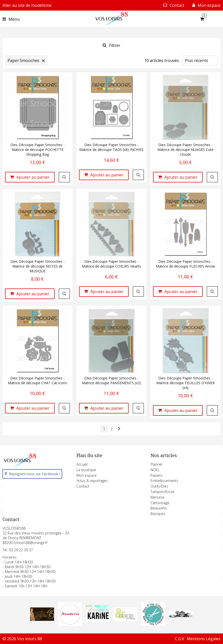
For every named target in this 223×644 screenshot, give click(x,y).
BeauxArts (159, 508)
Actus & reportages (92, 481)
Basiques (158, 514)
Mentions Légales (204, 639)
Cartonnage (160, 503)
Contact (83, 486)
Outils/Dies (159, 486)
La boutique (86, 470)
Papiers (157, 475)
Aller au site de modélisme (27, 5)
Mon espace (87, 475)
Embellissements (164, 481)
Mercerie (158, 497)
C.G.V (180, 639)
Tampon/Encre (162, 492)
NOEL (155, 470)
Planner (157, 464)
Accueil (82, 464)
